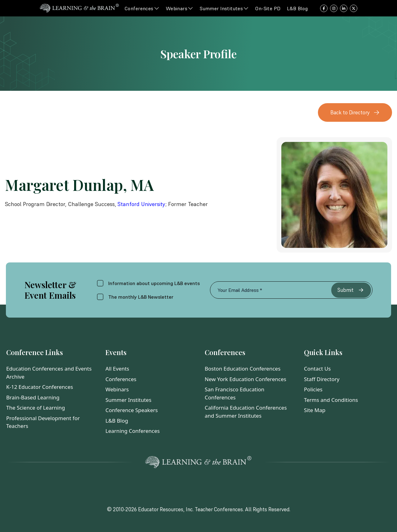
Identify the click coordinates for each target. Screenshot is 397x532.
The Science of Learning (36, 408)
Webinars (117, 389)
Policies (313, 389)
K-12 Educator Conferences (40, 387)
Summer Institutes (128, 400)
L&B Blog (117, 421)
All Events (117, 369)
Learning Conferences (133, 431)
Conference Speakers (132, 410)
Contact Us (317, 369)
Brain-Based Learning (33, 397)
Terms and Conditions (331, 400)
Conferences (121, 379)
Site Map (315, 410)
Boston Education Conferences (243, 369)
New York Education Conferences (245, 379)
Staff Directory (322, 379)
